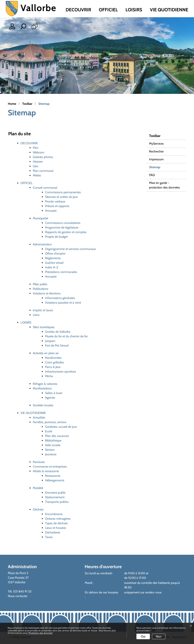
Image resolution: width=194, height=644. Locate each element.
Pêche (49, 376)
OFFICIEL (108, 10)
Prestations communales (61, 272)
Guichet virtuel (54, 263)
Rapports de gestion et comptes (66, 232)
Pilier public (40, 284)
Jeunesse (51, 454)
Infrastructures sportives (61, 372)
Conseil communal (45, 188)
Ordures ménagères (58, 519)
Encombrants (54, 514)
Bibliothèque (53, 440)
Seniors (50, 450)
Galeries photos (43, 157)
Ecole (49, 431)
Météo (37, 175)
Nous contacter (18, 596)
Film (36, 148)
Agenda (50, 398)
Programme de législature (62, 227)
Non (159, 636)
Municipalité (40, 218)
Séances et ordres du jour (61, 197)
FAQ (152, 175)
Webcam (39, 152)
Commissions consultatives (63, 223)
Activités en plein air (46, 353)
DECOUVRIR (78, 10)
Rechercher (156, 151)
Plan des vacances (57, 436)
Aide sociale (53, 445)
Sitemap (159, 168)
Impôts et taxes (43, 310)
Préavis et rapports (57, 206)
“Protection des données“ (40, 633)
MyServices (156, 144)
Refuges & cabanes (45, 384)
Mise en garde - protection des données (164, 185)
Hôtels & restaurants (46, 471)
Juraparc (50, 341)
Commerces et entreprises (50, 467)
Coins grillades (54, 362)
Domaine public (55, 493)
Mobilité (38, 488)
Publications (41, 289)
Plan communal (43, 171)
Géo (35, 166)
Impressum (156, 159)
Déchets (38, 509)
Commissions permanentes (63, 192)
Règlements (53, 258)
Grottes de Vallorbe (58, 332)
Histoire (38, 162)
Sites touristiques (44, 327)
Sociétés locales (43, 405)
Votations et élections (47, 293)
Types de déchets (56, 523)
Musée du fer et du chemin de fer (66, 336)
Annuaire (51, 211)
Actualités (39, 417)
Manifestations (42, 388)
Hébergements (55, 480)
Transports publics (57, 502)
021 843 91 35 (22, 591)
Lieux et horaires (56, 528)
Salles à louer (54, 393)
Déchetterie (53, 532)
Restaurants (53, 476)
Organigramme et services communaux (71, 249)
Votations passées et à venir (63, 303)
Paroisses (39, 462)
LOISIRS (134, 10)
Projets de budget (56, 237)
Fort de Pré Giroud (57, 345)
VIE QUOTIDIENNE (169, 10)
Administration (42, 244)
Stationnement (55, 497)
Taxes (49, 537)
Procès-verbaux (55, 201)
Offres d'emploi (55, 254)
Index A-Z (52, 267)
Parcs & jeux (53, 367)
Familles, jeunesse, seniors (50, 422)
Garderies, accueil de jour (61, 427)
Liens (36, 315)
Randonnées (53, 358)
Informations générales (60, 298)
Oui (143, 636)
